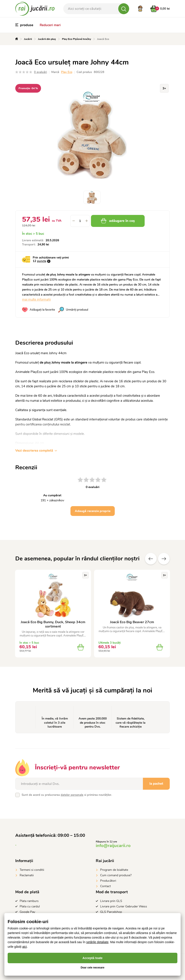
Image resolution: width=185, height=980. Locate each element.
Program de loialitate (114, 870)
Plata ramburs (29, 901)
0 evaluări (40, 72)
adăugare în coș (118, 221)
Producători (108, 881)
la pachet (156, 784)
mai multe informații (36, 299)
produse (24, 25)
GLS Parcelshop (111, 912)
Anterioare (151, 559)
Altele (164, 559)
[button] (87, 221)
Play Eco (67, 72)
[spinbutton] (80, 221)
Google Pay (27, 912)
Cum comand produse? (116, 875)
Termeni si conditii (32, 870)
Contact (105, 886)
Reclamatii (27, 875)
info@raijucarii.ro (113, 846)
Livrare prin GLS (111, 901)
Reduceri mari (50, 25)
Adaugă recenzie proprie (93, 511)
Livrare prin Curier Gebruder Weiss (124, 906)
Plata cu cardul (30, 906)
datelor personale (72, 795)
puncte (42, 261)
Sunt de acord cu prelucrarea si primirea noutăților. (67, 795)
